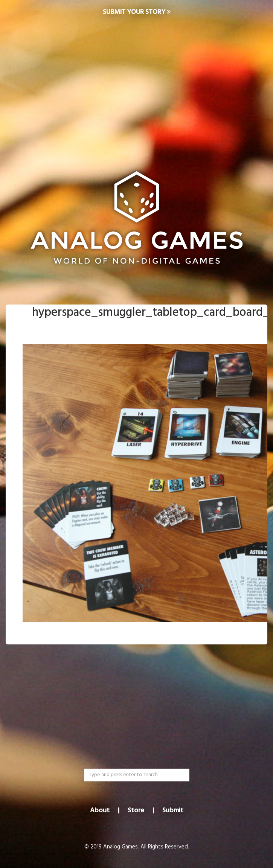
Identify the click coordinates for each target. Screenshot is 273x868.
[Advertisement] (136, 85)
